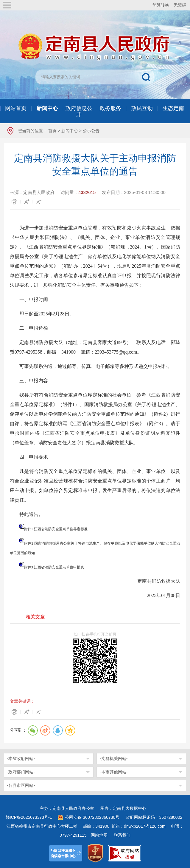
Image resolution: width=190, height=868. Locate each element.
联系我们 (122, 835)
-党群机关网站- (114, 758)
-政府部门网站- (21, 772)
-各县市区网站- (21, 785)
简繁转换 (161, 5)
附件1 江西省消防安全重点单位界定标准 (56, 529)
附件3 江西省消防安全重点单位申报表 (54, 567)
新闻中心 (70, 131)
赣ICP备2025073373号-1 (29, 817)
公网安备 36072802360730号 (92, 817)
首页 (52, 131)
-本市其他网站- (114, 772)
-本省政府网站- (21, 758)
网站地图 (99, 835)
